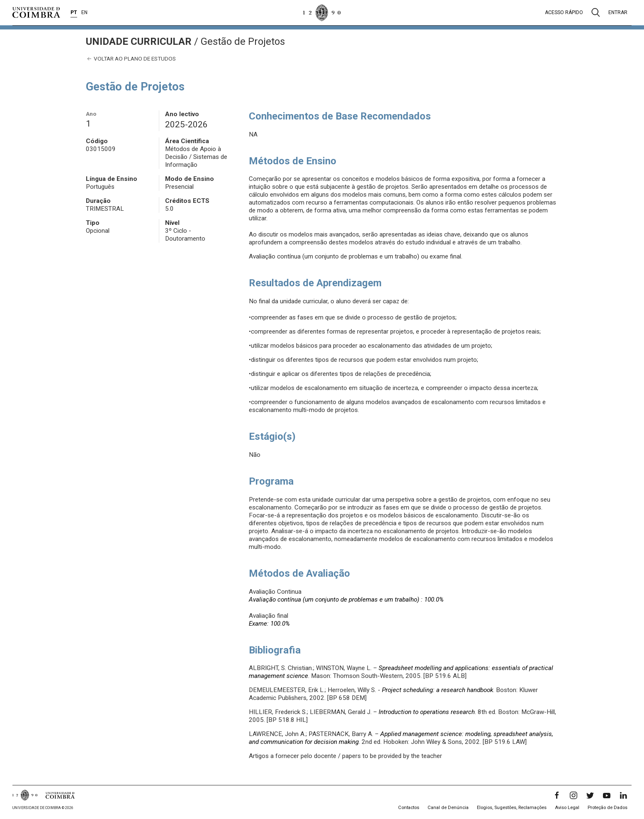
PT (74, 12)
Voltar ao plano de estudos (131, 59)
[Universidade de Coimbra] (36, 12)
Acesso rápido (564, 12)
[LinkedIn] (623, 795)
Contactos (409, 808)
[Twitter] (590, 795)
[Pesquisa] (596, 12)
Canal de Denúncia (448, 808)
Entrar (618, 12)
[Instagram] (574, 795)
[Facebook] (557, 795)
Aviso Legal (567, 808)
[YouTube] (607, 795)
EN (84, 12)
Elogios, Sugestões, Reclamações (512, 808)
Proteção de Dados (608, 808)
